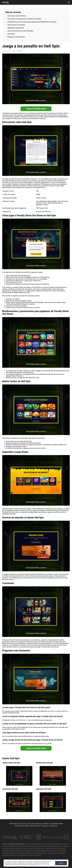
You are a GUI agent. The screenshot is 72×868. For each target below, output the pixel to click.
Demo (24, 824)
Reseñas (46, 824)
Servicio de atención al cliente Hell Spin (20, 31)
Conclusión (11, 34)
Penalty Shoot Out (15, 824)
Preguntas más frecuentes (16, 37)
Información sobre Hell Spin (17, 16)
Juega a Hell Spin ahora (36, 109)
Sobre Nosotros (35, 826)
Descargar (39, 824)
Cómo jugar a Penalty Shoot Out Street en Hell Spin (24, 19)
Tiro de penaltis (6, 51)
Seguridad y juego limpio (16, 28)
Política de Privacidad (22, 826)
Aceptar (61, 863)
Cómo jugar (31, 824)
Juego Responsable (56, 824)
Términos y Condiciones (49, 826)
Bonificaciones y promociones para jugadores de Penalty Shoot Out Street (32, 22)
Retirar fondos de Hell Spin (16, 25)
